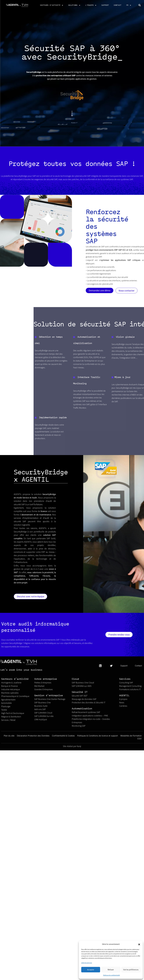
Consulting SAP (126, 683)
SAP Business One (42, 702)
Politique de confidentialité (111, 975)
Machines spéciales (10, 693)
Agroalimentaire (8, 700)
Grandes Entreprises (44, 689)
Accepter (91, 970)
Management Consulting (130, 686)
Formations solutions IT (130, 689)
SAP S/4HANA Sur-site (44, 716)
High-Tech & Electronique (13, 713)
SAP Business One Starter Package (50, 699)
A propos (123, 699)
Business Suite (41, 706)
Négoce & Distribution (11, 717)
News (122, 702)
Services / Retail (8, 720)
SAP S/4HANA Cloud (43, 713)
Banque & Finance (9, 686)
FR (129, 5)
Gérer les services (87, 963)
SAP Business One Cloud (83, 683)
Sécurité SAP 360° (80, 696)
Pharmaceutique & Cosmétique (15, 696)
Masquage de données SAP (84, 699)
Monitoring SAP (79, 726)
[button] (139, 944)
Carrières (123, 706)
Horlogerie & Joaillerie (11, 683)
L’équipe (91, 5)
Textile (4, 710)
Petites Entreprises (43, 683)
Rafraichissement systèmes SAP (86, 712)
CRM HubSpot (41, 719)
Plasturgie (6, 706)
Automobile (6, 703)
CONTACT (117, 5)
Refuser (111, 970)
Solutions (74, 5)
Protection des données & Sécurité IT (89, 702)
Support (105, 5)
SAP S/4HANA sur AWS (82, 686)
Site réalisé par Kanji (72, 746)
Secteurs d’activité (52, 5)
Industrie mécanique (11, 689)
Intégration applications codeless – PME (90, 716)
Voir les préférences (131, 970)
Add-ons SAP (40, 709)
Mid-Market (39, 686)
